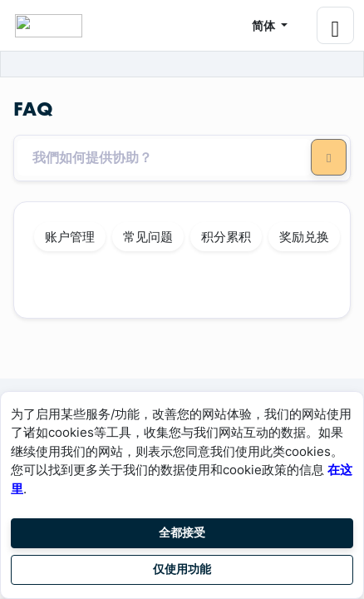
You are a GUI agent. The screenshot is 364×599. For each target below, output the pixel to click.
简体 (265, 25)
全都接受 (182, 532)
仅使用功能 (182, 569)
